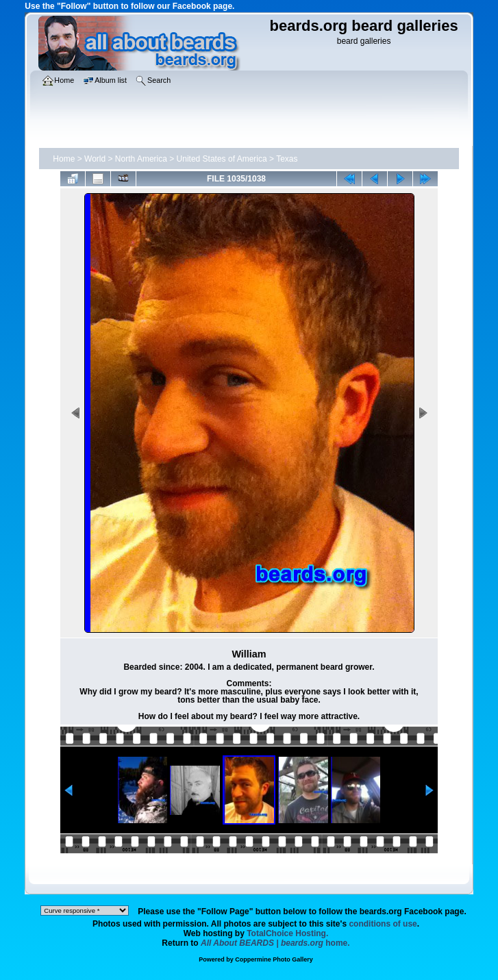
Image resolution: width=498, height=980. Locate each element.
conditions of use (383, 924)
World (95, 159)
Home (64, 159)
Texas (287, 159)
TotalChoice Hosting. (287, 933)
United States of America (222, 159)
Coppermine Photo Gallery (274, 959)
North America (141, 159)
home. (275, 943)
